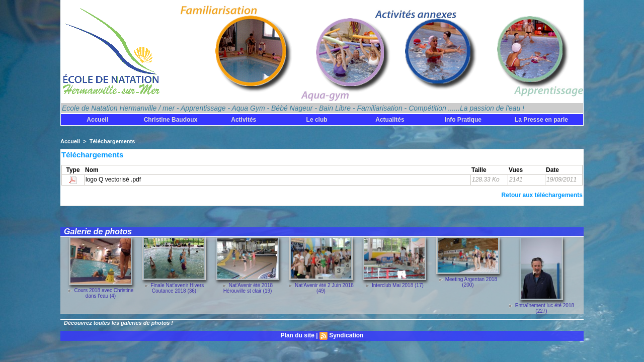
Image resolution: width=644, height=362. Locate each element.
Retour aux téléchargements (542, 195)
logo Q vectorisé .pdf (113, 179)
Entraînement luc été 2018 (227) (545, 308)
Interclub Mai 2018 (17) (398, 285)
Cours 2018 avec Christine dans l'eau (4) (104, 293)
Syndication (346, 335)
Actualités (390, 120)
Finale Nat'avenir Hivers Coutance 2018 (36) (177, 288)
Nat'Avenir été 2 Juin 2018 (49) (324, 288)
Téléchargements (112, 141)
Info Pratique (463, 120)
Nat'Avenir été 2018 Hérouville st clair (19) (248, 288)
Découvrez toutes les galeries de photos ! (118, 323)
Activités (244, 120)
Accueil (97, 120)
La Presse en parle (541, 120)
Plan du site (298, 335)
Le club (317, 120)
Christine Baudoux (171, 120)
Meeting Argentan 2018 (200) (471, 282)
